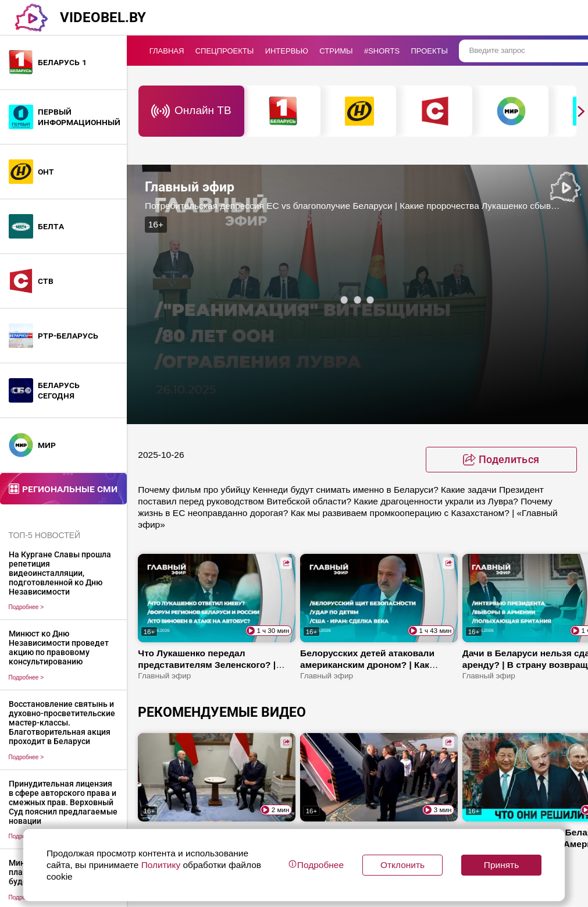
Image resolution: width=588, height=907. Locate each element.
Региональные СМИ (70, 488)
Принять (501, 865)
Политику (161, 865)
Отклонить (402, 865)
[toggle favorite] (501, 460)
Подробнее (26, 607)
